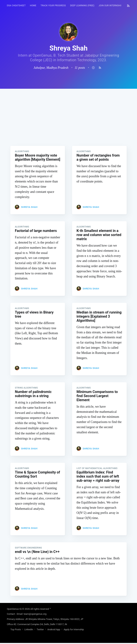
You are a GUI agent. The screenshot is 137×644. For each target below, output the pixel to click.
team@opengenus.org (35, 615)
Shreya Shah (29, 207)
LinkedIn (29, 631)
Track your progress (53, 6)
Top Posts (16, 631)
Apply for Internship (74, 631)
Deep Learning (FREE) (82, 6)
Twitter (40, 631)
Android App (54, 631)
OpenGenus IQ (14, 610)
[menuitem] (16, 6)
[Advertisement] (68, 114)
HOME (33, 6)
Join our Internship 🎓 (112, 6)
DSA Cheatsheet (16, 6)
